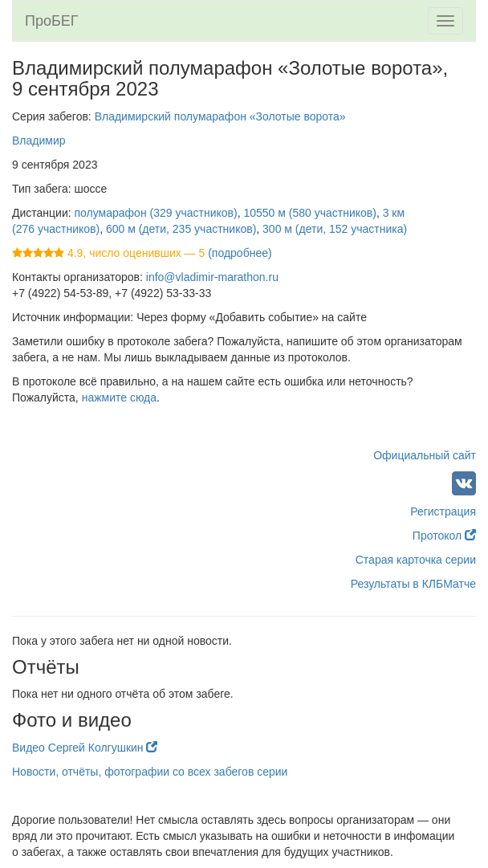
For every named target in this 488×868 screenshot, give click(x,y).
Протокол (444, 536)
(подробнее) (240, 253)
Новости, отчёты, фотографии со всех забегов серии (150, 772)
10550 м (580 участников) (309, 213)
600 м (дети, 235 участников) (181, 229)
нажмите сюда (119, 397)
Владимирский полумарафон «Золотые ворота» (220, 116)
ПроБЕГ (52, 21)
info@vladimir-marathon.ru (212, 277)
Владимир (39, 141)
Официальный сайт (425, 455)
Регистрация (443, 511)
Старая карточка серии (416, 560)
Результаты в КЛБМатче (413, 584)
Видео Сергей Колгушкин (85, 748)
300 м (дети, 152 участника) (335, 229)
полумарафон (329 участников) (156, 213)
